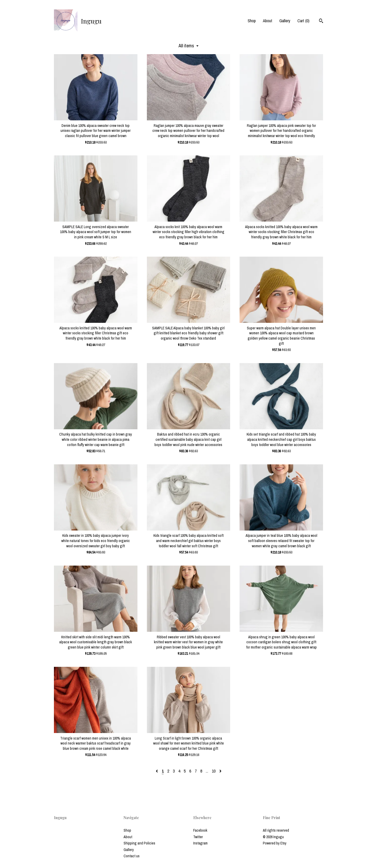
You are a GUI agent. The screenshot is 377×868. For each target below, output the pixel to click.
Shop (252, 21)
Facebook (200, 830)
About (268, 21)
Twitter (198, 837)
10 (214, 771)
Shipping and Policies (139, 843)
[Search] (321, 21)
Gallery (285, 21)
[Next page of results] (220, 771)
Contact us (132, 856)
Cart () (303, 21)
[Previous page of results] (157, 771)
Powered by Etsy (275, 843)
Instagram (200, 843)
